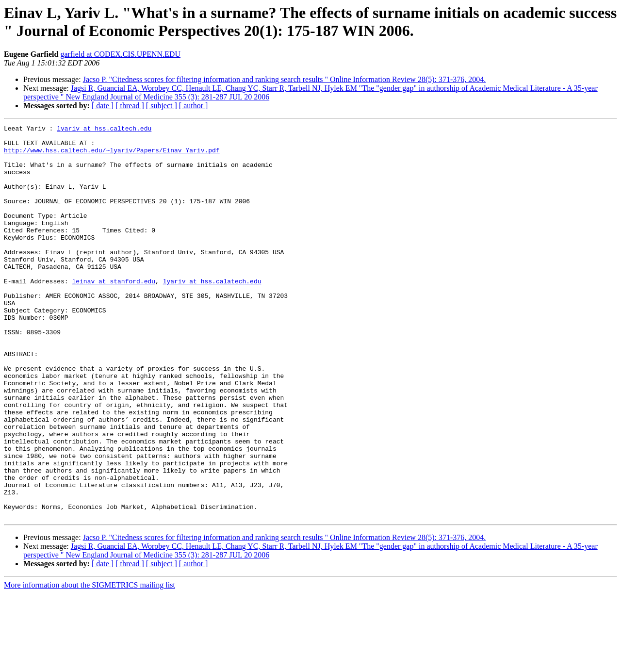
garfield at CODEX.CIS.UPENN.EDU (120, 54)
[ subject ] (162, 106)
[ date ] (103, 106)
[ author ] (194, 106)
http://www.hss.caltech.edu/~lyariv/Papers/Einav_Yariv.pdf (112, 156)
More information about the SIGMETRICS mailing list (90, 664)
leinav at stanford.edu (114, 313)
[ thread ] (130, 106)
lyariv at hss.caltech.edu (104, 130)
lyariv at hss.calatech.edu (212, 313)
